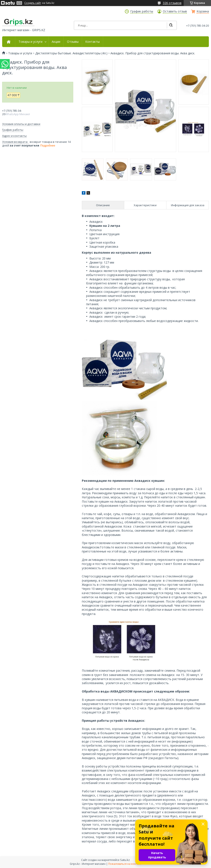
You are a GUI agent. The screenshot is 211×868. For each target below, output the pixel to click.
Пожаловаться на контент (125, 864)
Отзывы (73, 42)
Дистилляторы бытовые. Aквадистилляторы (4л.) (71, 53)
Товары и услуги (30, 42)
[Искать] (171, 25)
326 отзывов (172, 3)
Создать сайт (33, 3)
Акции (56, 42)
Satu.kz (125, 860)
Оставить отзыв (175, 11)
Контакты (92, 42)
